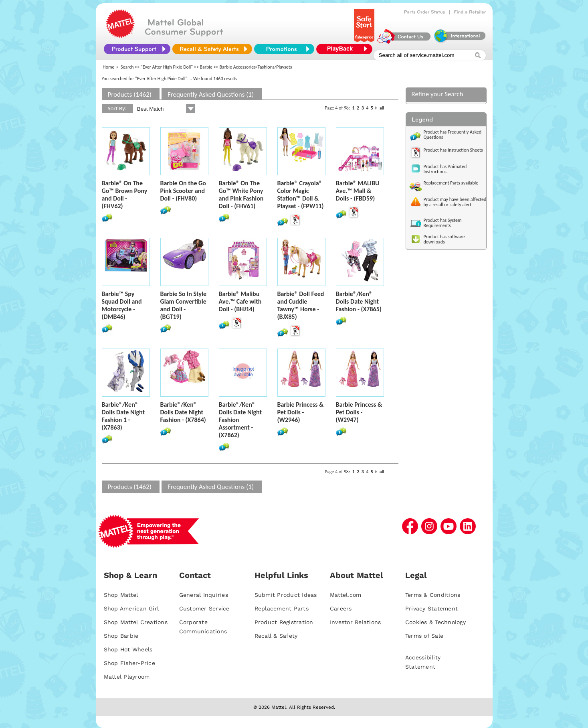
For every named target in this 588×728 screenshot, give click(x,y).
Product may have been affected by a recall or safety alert (455, 202)
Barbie (206, 67)
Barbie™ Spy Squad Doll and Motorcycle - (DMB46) (122, 305)
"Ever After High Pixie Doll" (167, 67)
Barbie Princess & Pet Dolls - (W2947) (359, 412)
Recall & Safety (276, 636)
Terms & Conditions (433, 595)
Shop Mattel (121, 595)
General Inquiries (204, 595)
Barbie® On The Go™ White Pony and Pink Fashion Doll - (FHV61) (241, 195)
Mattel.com (346, 595)
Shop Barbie (121, 636)
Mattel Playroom (127, 677)
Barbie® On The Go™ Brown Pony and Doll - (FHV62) (125, 195)
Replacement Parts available (451, 183)
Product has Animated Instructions (445, 169)
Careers (341, 608)
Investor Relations (356, 622)
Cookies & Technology (435, 622)
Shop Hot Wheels (128, 649)
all (382, 108)
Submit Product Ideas (286, 595)
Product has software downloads (444, 239)
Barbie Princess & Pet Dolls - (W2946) (301, 412)
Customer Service (204, 608)
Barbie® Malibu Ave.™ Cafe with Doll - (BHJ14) (240, 301)
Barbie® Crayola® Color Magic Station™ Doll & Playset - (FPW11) (301, 195)
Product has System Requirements (443, 223)
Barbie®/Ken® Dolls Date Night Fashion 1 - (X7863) (123, 416)
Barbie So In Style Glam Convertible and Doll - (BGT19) (184, 305)
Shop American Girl (131, 608)
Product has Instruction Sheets (453, 150)
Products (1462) (130, 94)
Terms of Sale (424, 636)
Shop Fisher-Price (129, 663)
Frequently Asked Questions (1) (211, 94)
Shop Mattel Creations (136, 622)
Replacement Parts (282, 608)
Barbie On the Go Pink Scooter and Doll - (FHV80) (183, 191)
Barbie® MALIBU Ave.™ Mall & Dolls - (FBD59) (358, 191)
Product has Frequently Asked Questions (453, 135)
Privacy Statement (431, 608)
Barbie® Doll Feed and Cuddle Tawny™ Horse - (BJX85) (301, 305)
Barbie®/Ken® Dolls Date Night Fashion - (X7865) (359, 301)
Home (108, 67)
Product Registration (284, 622)
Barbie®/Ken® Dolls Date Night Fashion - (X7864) (183, 412)
